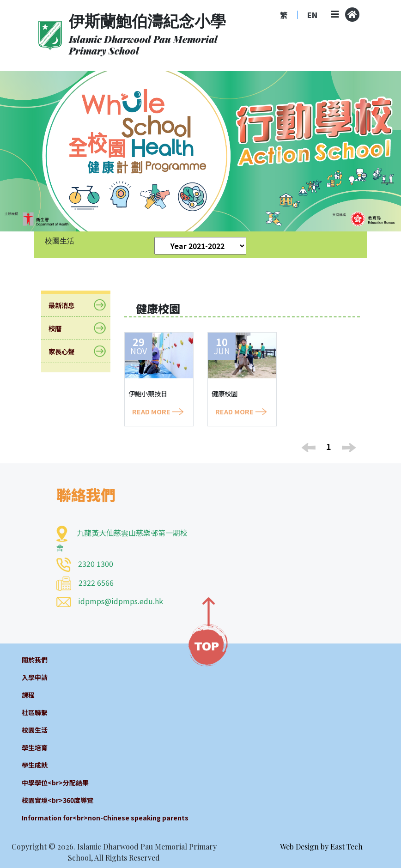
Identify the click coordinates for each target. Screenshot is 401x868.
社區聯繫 (35, 712)
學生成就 (35, 765)
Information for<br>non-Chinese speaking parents (105, 818)
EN (312, 15)
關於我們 (35, 660)
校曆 (61, 328)
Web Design (299, 847)
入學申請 (35, 677)
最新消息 (67, 305)
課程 (28, 695)
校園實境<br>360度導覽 (58, 800)
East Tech (346, 847)
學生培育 (35, 747)
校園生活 (35, 730)
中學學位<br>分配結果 (55, 783)
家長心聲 (67, 351)
